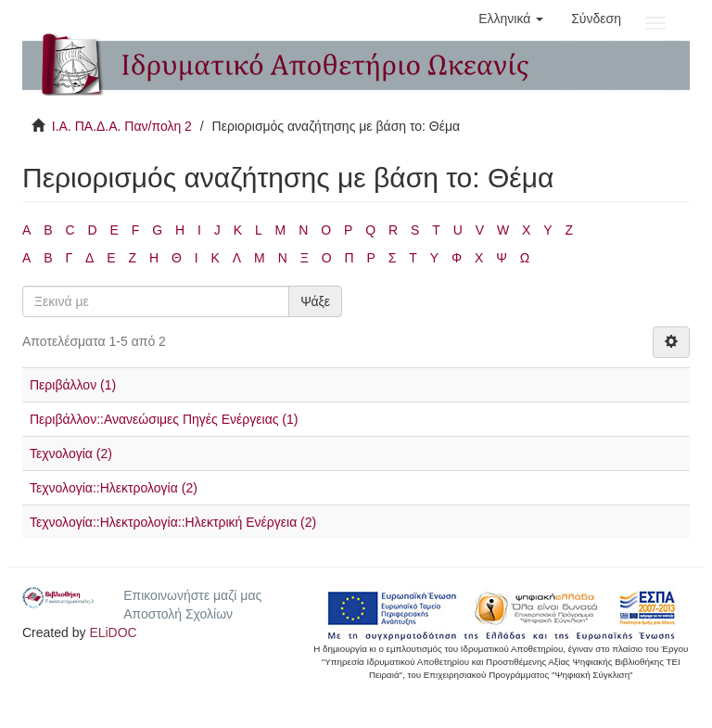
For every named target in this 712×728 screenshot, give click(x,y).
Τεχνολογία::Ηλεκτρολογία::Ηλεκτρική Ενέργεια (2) (173, 522)
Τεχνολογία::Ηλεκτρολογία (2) (114, 488)
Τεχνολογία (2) (71, 453)
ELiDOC (113, 632)
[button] (511, 19)
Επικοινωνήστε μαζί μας (192, 595)
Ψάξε (315, 301)
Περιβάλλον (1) (73, 385)
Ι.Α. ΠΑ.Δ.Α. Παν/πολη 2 (122, 126)
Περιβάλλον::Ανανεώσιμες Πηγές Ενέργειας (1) (164, 419)
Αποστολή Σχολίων (178, 614)
